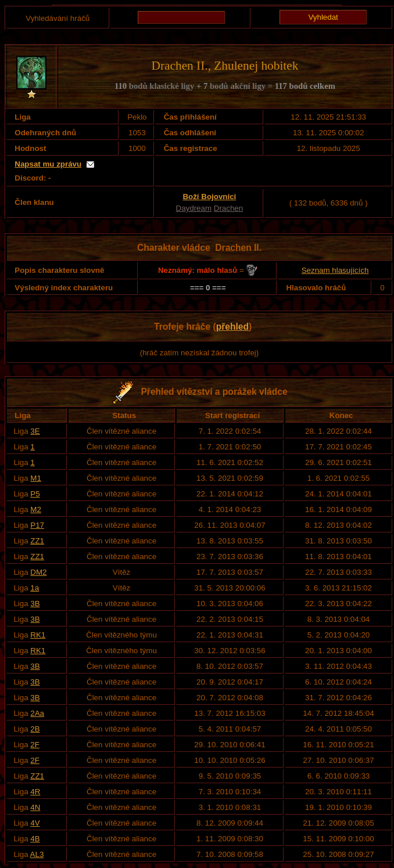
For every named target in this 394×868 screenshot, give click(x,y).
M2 (36, 509)
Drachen (228, 208)
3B (35, 604)
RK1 (38, 635)
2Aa (37, 713)
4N (35, 807)
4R (35, 792)
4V (35, 823)
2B (35, 729)
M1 (36, 478)
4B (35, 839)
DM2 (38, 572)
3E (35, 431)
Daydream (194, 208)
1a (35, 588)
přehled (232, 327)
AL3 (37, 854)
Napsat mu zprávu (48, 164)
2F (35, 745)
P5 (35, 494)
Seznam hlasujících (335, 270)
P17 (37, 525)
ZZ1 (37, 541)
